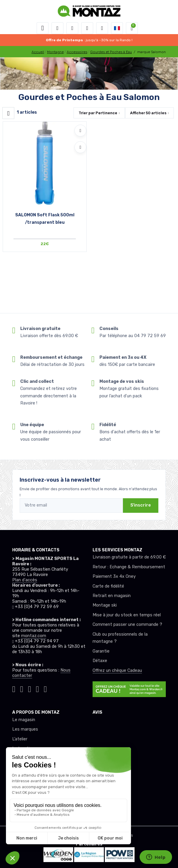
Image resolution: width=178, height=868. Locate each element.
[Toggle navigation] (43, 28)
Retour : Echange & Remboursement (129, 567)
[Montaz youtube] (38, 688)
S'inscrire (141, 505)
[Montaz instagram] (22, 688)
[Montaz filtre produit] (8, 113)
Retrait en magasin (112, 596)
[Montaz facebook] (30, 688)
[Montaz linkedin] (45, 688)
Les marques (25, 729)
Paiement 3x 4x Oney (114, 576)
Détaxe (100, 661)
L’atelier (20, 739)
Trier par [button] (98, 113)
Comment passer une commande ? (127, 625)
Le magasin (24, 720)
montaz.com (34, 636)
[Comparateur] (102, 28)
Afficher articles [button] (148, 113)
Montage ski (105, 605)
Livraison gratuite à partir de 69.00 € (129, 557)
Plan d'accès (25, 580)
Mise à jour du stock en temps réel (127, 615)
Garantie (101, 651)
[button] (57, 28)
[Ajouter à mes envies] (80, 131)
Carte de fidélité (108, 586)
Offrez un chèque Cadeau (117, 671)
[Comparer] (80, 147)
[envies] (87, 28)
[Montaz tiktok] (14, 688)
